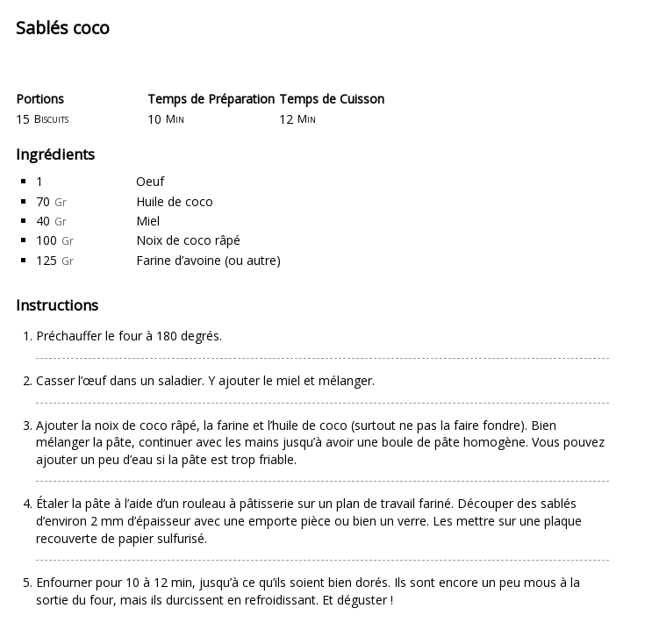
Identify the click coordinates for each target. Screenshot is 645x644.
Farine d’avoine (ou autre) (208, 260)
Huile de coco (175, 201)
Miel (148, 221)
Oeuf (150, 181)
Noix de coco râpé (188, 240)
